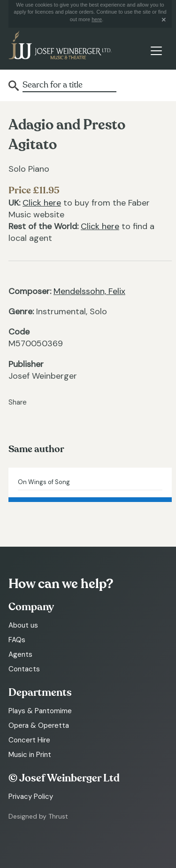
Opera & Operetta (39, 725)
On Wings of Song (44, 482)
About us (23, 625)
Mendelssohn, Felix (89, 291)
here (97, 19)
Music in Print (30, 755)
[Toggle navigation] (156, 51)
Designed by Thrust (38, 816)
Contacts (24, 669)
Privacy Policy (31, 796)
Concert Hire (29, 740)
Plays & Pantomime (40, 711)
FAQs (17, 640)
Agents (20, 654)
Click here (42, 203)
